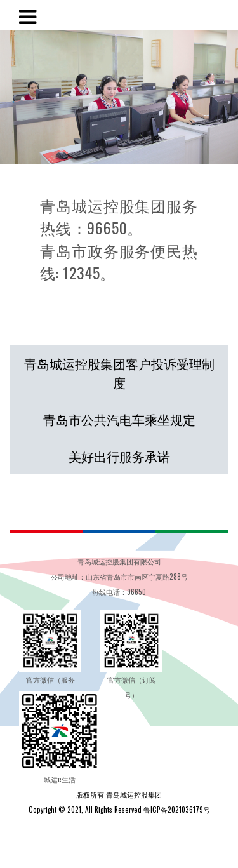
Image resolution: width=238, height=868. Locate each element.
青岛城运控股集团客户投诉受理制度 (119, 373)
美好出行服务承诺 (119, 456)
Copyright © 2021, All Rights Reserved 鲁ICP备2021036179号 (119, 810)
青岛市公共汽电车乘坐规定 (119, 419)
